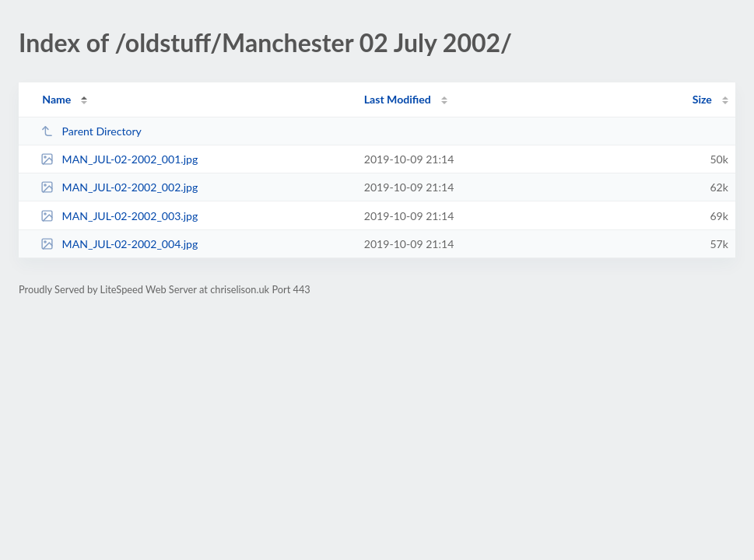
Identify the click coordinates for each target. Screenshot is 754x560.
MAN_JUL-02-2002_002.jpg (119, 187)
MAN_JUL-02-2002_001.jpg (119, 159)
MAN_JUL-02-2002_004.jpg (119, 244)
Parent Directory (91, 131)
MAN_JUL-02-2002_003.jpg (119, 216)
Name (56, 99)
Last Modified (398, 99)
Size (702, 99)
